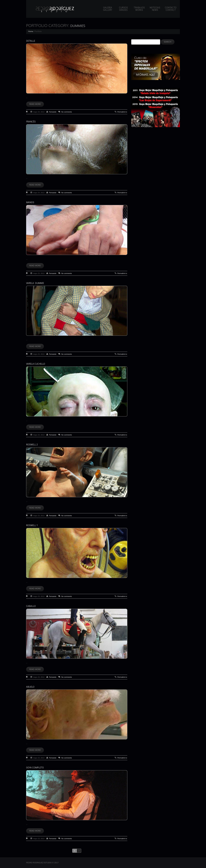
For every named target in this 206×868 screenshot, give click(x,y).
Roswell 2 (32, 444)
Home (31, 31)
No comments (67, 112)
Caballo (31, 606)
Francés (31, 122)
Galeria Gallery (108, 9)
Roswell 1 (32, 525)
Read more (35, 104)
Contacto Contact (171, 9)
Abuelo (30, 687)
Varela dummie (35, 283)
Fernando (53, 112)
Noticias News (155, 9)
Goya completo (35, 767)
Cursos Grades (123, 9)
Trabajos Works (139, 9)
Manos (30, 202)
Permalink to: (122, 112)
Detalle (31, 41)
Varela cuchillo (36, 364)
